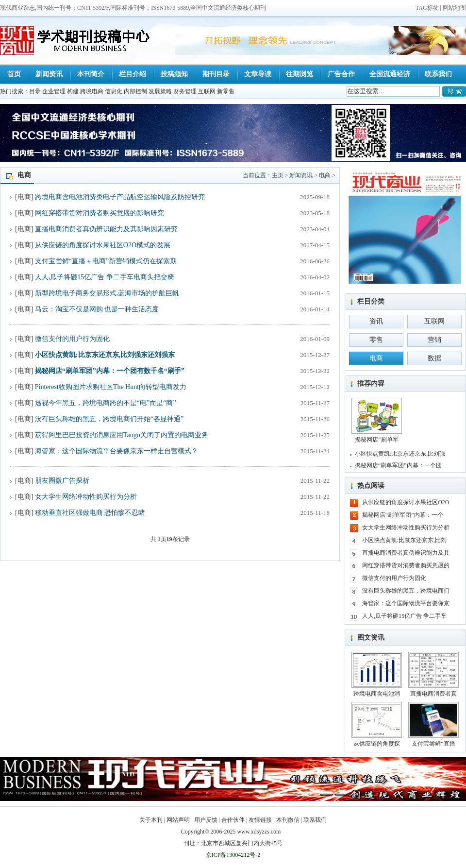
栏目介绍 (133, 74)
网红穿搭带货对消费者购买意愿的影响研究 (100, 213)
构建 (73, 91)
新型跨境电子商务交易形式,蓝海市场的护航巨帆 (107, 293)
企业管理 (54, 91)
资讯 (376, 321)
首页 (14, 74)
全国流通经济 (390, 74)
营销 (434, 340)
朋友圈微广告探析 (62, 481)
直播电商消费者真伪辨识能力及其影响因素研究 (106, 229)
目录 (35, 91)
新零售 (226, 91)
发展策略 (160, 91)
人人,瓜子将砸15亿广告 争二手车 (404, 616)
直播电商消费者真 (433, 674)
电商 (325, 175)
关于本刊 (151, 820)
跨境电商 (92, 91)
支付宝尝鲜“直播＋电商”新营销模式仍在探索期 (106, 261)
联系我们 (438, 74)
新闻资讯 (49, 74)
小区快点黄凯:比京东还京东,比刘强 (400, 454)
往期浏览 (300, 74)
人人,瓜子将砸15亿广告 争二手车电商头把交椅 (105, 277)
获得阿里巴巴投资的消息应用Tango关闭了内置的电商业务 (122, 435)
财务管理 (185, 91)
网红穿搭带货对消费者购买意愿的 (406, 565)
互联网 (207, 91)
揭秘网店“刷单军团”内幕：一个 (403, 515)
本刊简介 (91, 74)
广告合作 (341, 74)
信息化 (114, 91)
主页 (278, 175)
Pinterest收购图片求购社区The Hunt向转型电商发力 (111, 387)
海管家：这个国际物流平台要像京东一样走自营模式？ (116, 451)
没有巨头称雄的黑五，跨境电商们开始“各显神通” (109, 419)
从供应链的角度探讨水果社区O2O (406, 502)
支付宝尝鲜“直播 (433, 724)
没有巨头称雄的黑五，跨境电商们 (406, 591)
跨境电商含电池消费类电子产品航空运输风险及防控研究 (120, 197)
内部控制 (135, 91)
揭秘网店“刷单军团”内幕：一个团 (398, 465)
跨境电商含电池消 (377, 674)
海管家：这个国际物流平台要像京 (406, 603)
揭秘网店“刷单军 (377, 420)
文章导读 (258, 74)
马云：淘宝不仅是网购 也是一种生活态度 (97, 309)
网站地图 (454, 8)
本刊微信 (288, 820)
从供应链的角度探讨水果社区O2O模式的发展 (103, 245)
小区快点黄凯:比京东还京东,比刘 (404, 540)
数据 (434, 358)
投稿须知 (174, 74)
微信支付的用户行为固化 (72, 339)
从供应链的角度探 (377, 724)
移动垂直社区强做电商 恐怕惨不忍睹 (90, 513)
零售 (376, 340)
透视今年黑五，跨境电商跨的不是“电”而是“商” (106, 403)
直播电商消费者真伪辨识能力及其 (406, 553)
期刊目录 (216, 74)
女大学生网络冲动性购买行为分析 (86, 497)
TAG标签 (427, 8)
